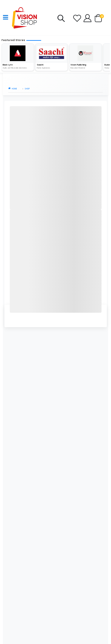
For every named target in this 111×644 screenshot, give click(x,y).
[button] (61, 20)
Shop (27, 89)
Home (13, 89)
